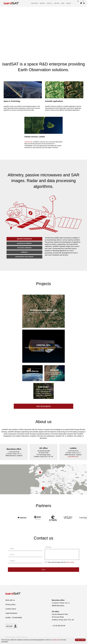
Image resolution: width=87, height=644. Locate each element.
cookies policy (56, 640)
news (63, 3)
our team (57, 3)
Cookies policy (11, 609)
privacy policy (70, 562)
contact (69, 3)
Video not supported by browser (43, 29)
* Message (48, 547)
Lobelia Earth (28, 142)
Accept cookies (80, 640)
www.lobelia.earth (73, 457)
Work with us (10, 600)
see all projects (44, 406)
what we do (35, 3)
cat (83, 1)
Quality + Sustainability (14, 617)
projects (42, 3)
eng (78, 1)
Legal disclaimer (11, 613)
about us (50, 3)
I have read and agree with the (61, 562)
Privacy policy (10, 604)
